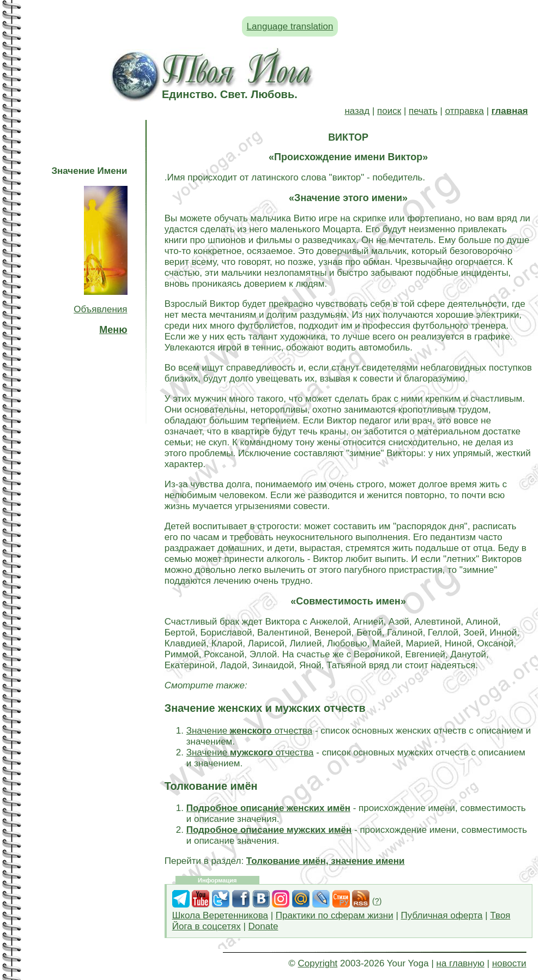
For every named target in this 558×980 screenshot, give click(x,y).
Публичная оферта (442, 915)
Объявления (100, 309)
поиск (389, 111)
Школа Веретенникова (220, 915)
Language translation (290, 26)
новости (509, 963)
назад (357, 111)
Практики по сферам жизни (335, 915)
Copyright (318, 963)
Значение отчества (250, 731)
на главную (460, 963)
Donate (263, 926)
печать (423, 111)
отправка (465, 111)
